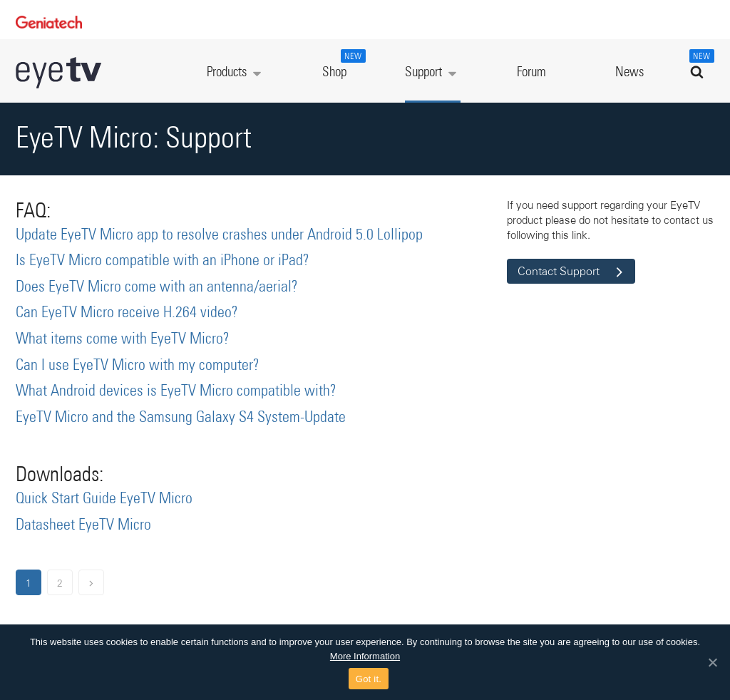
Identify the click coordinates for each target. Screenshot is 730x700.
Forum (531, 72)
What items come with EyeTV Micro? (123, 339)
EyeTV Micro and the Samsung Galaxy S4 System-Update (181, 418)
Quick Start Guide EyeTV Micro (104, 499)
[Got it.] (712, 662)
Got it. (369, 679)
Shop (342, 64)
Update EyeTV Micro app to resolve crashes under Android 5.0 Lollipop (219, 235)
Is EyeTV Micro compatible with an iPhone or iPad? (163, 261)
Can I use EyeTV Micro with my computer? (138, 366)
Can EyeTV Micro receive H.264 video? (127, 313)
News (629, 72)
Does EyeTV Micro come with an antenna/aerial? (157, 287)
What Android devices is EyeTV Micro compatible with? (176, 391)
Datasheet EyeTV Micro (83, 525)
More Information (365, 656)
